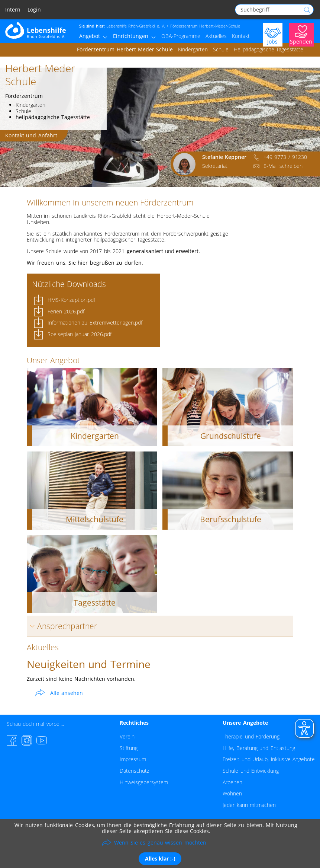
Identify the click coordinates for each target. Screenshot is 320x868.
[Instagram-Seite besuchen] (27, 740)
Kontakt (241, 36)
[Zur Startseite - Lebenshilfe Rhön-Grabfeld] (36, 30)
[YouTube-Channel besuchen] (42, 740)
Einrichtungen (131, 36)
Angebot (90, 36)
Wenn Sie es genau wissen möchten (160, 843)
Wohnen (232, 793)
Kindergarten (193, 49)
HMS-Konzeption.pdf (71, 300)
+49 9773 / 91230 (285, 157)
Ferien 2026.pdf (66, 311)
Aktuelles (216, 36)
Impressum (133, 759)
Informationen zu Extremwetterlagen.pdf (95, 323)
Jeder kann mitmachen (249, 805)
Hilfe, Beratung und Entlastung (259, 748)
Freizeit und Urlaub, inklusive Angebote (269, 759)
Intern (13, 10)
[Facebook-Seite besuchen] (12, 740)
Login (34, 10)
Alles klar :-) (160, 859)
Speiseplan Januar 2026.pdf (80, 334)
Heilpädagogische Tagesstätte (269, 49)
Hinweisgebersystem (144, 782)
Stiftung (129, 748)
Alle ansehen (67, 693)
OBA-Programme (181, 36)
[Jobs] (273, 34)
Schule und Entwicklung (251, 771)
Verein (127, 736)
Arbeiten (232, 782)
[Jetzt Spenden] (301, 34)
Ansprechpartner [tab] (62, 626)
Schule (221, 49)
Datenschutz (134, 771)
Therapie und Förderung (251, 736)
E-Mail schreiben (283, 166)
